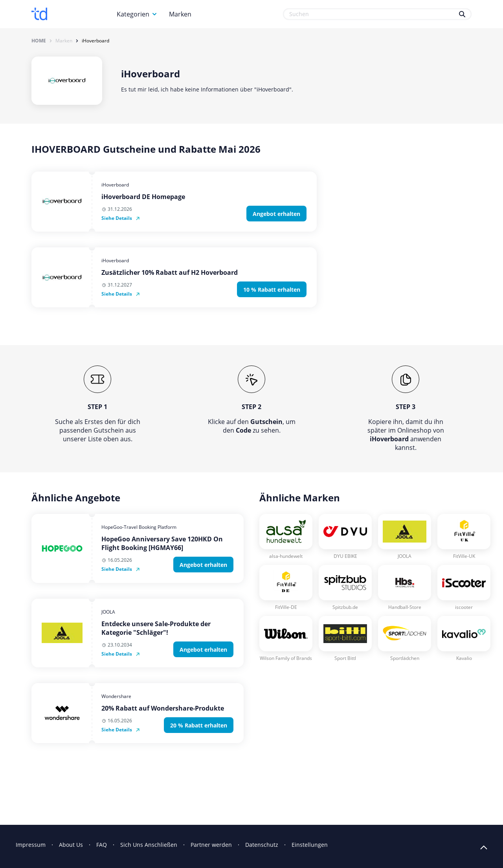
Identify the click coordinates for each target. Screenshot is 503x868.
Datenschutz (262, 845)
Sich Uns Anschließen (149, 845)
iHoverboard (95, 41)
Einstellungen (310, 845)
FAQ (102, 845)
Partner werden (211, 845)
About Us (71, 845)
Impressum (31, 845)
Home (39, 41)
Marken (180, 14)
